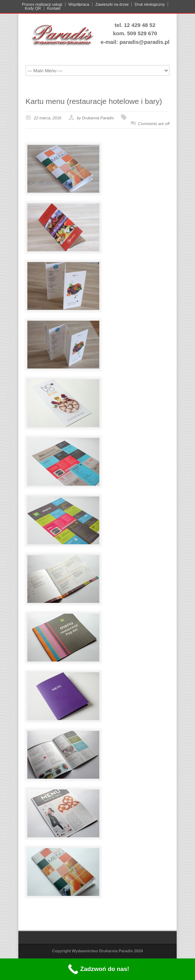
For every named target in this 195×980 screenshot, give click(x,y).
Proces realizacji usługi (42, 4)
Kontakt (54, 8)
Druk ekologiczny (150, 4)
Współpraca (79, 4)
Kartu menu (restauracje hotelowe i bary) (94, 101)
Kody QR (33, 8)
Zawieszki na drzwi (112, 4)
